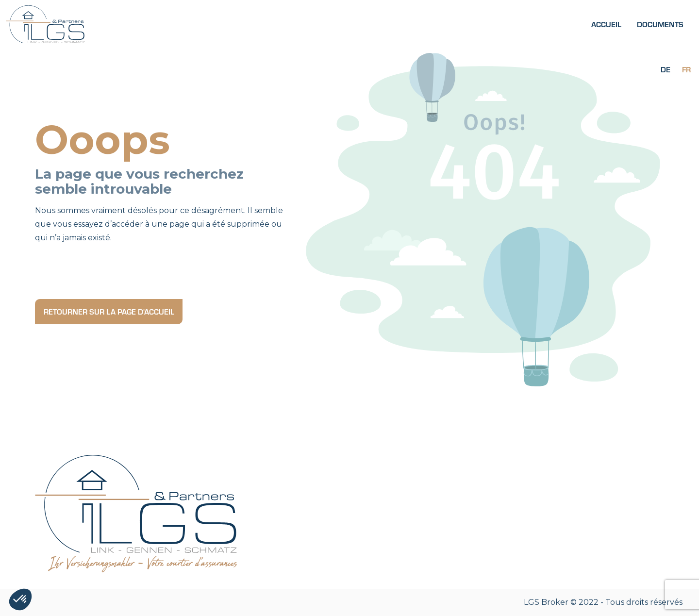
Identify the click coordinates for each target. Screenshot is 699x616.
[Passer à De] (666, 69)
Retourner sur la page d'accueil (109, 311)
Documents (660, 24)
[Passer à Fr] (686, 69)
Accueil (606, 24)
